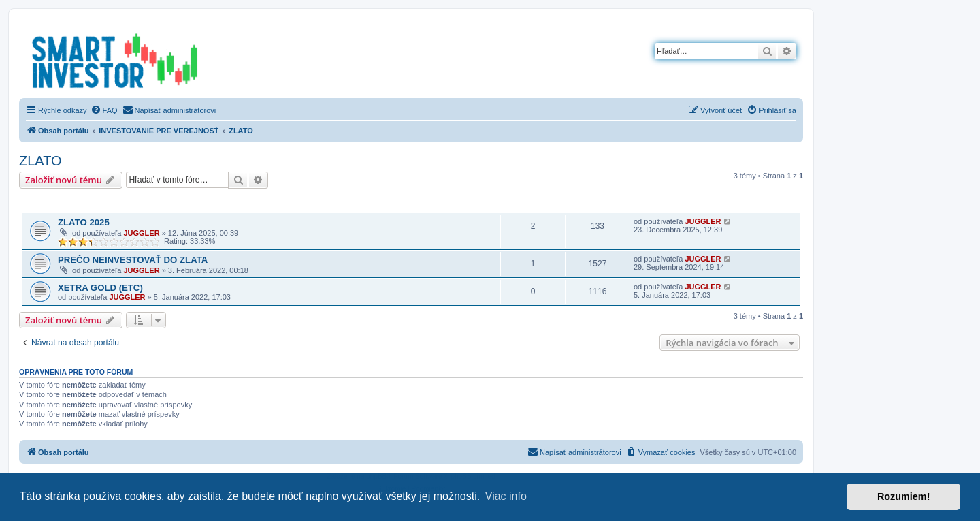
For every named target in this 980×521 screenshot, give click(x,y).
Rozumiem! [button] (904, 496)
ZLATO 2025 (84, 222)
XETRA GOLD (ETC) (100, 288)
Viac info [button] (506, 496)
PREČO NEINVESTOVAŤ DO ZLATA (133, 260)
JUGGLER (141, 233)
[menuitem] (104, 110)
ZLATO (40, 161)
